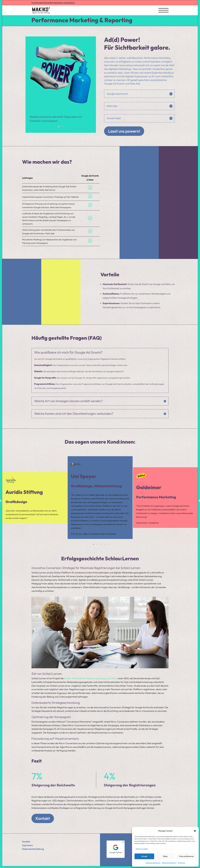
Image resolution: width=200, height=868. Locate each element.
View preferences (186, 856)
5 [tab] (109, 544)
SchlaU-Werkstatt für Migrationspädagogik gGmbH (90, 678)
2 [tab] (97, 544)
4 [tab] (105, 544)
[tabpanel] (35, 498)
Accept (144, 856)
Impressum (181, 863)
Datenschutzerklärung (153, 863)
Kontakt (43, 818)
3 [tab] (101, 544)
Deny (165, 856)
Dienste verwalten (142, 849)
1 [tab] (94, 544)
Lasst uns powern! (124, 131)
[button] (195, 831)
